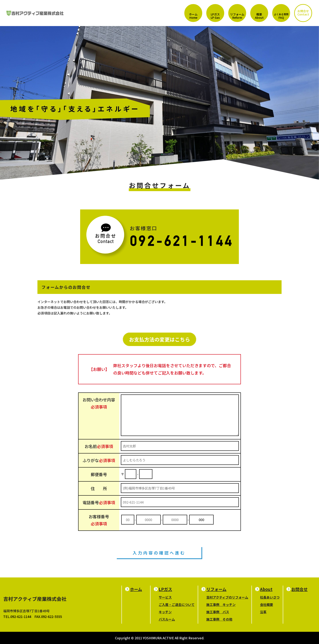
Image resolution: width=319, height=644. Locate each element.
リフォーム (216, 589)
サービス (165, 597)
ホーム (136, 589)
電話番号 (99, 502)
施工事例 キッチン (221, 605)
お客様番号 (99, 520)
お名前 (99, 446)
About (266, 589)
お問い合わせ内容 (99, 403)
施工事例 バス (218, 612)
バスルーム (167, 619)
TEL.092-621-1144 (17, 617)
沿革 (263, 612)
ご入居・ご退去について (177, 605)
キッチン (165, 612)
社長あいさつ (270, 597)
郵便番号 (99, 474)
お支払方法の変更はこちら (159, 339)
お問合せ (299, 589)
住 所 (99, 488)
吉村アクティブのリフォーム (227, 597)
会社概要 (267, 605)
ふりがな (99, 460)
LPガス (165, 589)
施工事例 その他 (219, 619)
